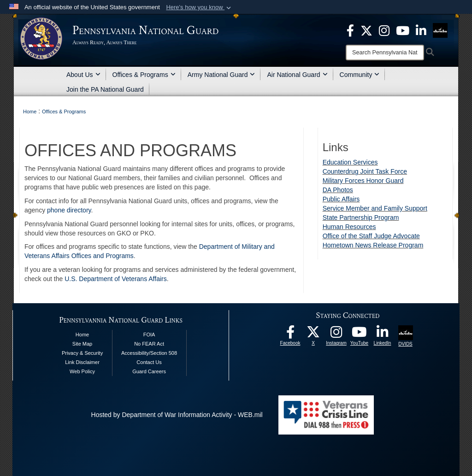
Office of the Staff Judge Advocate (371, 236)
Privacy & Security (82, 353)
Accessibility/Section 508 (149, 353)
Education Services (350, 162)
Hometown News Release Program (373, 245)
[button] (199, 7)
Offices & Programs (144, 75)
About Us (83, 75)
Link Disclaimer (82, 362)
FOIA (149, 335)
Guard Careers (149, 371)
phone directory (69, 210)
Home (82, 335)
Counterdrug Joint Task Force (365, 171)
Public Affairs (341, 199)
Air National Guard (297, 75)
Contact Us (149, 362)
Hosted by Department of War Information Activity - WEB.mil (177, 415)
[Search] (385, 53)
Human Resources (349, 227)
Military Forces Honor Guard (363, 181)
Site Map (82, 344)
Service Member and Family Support (375, 208)
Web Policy (82, 371)
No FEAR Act (149, 344)
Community (360, 75)
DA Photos (338, 190)
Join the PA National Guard (105, 89)
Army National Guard (221, 75)
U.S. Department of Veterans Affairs (116, 279)
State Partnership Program (361, 217)
